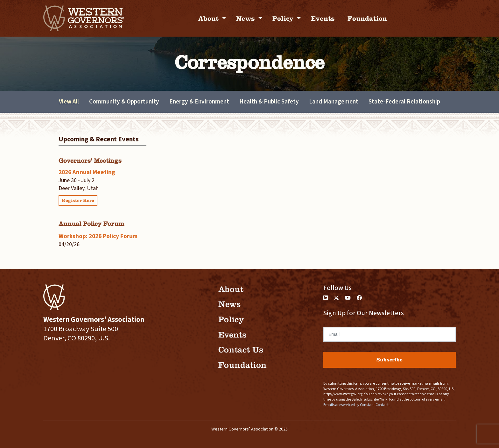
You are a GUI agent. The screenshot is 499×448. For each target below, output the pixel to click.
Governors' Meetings (90, 161)
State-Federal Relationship (404, 102)
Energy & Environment (199, 102)
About (209, 18)
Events (323, 18)
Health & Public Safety (269, 102)
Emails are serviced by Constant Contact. (356, 405)
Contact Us (241, 350)
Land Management (334, 102)
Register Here (78, 200)
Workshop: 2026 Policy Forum (98, 236)
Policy (284, 18)
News (246, 18)
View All (69, 102)
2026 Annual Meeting (87, 172)
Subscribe (390, 360)
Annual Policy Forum (91, 224)
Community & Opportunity (124, 102)
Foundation (367, 18)
